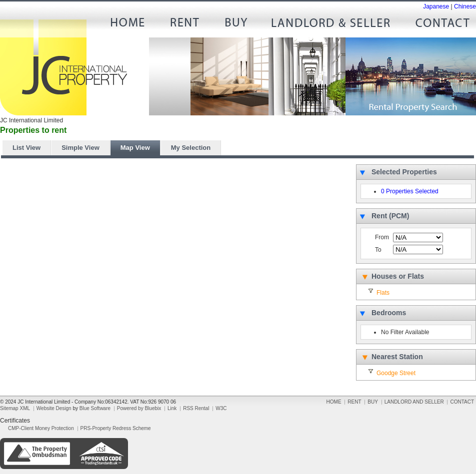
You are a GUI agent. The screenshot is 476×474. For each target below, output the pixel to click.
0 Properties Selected (410, 191)
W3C (221, 408)
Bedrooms (389, 313)
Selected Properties (404, 172)
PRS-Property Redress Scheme (116, 428)
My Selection (191, 148)
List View (26, 148)
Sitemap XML (15, 408)
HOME (131, 25)
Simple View (80, 148)
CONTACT (438, 25)
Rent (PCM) (390, 216)
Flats (383, 293)
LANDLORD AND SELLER (331, 25)
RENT (183, 25)
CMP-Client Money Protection (41, 428)
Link (172, 408)
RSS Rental (196, 408)
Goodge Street (396, 373)
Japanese (436, 6)
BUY (236, 25)
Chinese (465, 6)
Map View (135, 148)
